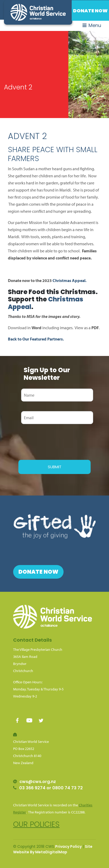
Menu (92, 25)
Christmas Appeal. (69, 280)
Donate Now (90, 11)
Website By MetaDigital (36, 852)
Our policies (36, 824)
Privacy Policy (68, 846)
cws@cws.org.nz (38, 782)
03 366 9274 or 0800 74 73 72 (51, 788)
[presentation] (58, 441)
